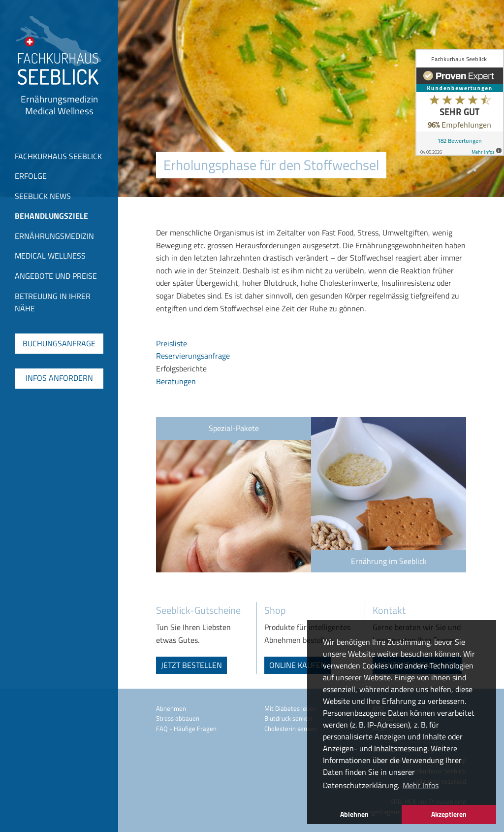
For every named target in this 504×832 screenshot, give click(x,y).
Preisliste (172, 343)
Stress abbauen (178, 718)
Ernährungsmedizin (54, 236)
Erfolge (31, 176)
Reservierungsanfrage (193, 356)
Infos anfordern (59, 378)
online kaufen (298, 665)
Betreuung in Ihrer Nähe (53, 302)
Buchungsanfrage (59, 343)
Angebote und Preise (56, 276)
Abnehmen (171, 708)
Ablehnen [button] (354, 814)
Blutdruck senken (288, 718)
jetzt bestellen (191, 665)
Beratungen (176, 381)
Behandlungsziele (51, 216)
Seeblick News (43, 196)
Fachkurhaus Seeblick (58, 156)
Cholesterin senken (291, 729)
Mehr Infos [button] (421, 785)
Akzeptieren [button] (449, 814)
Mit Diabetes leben (290, 708)
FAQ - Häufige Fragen (186, 729)
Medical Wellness (50, 256)
